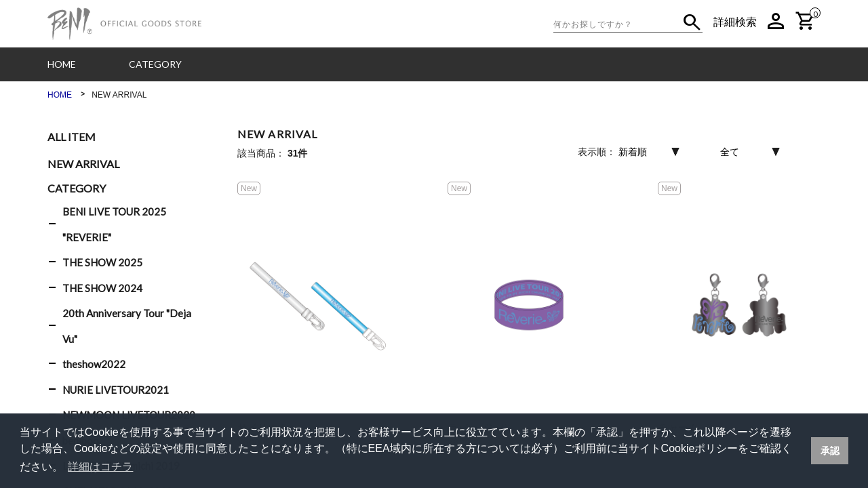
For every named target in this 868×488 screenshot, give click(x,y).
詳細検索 (735, 22)
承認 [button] (830, 451)
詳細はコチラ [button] (100, 467)
